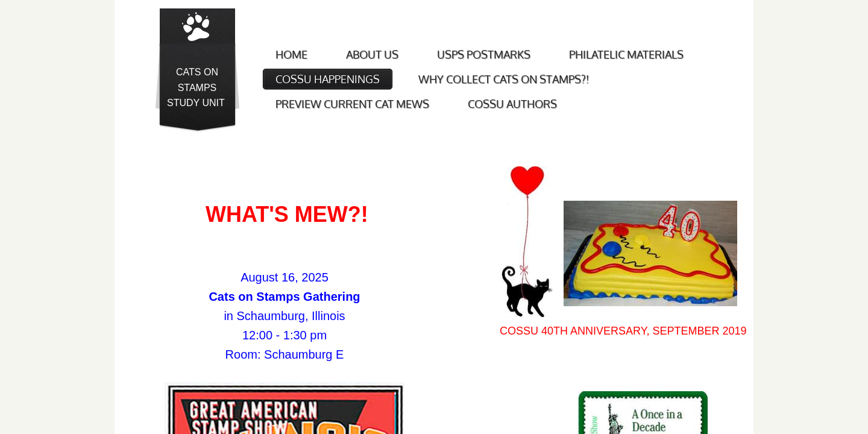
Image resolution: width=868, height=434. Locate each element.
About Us (372, 54)
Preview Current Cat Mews (352, 104)
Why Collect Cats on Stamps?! (504, 79)
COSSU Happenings (328, 79)
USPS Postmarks (484, 54)
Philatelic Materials (626, 54)
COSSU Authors (512, 104)
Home (291, 54)
